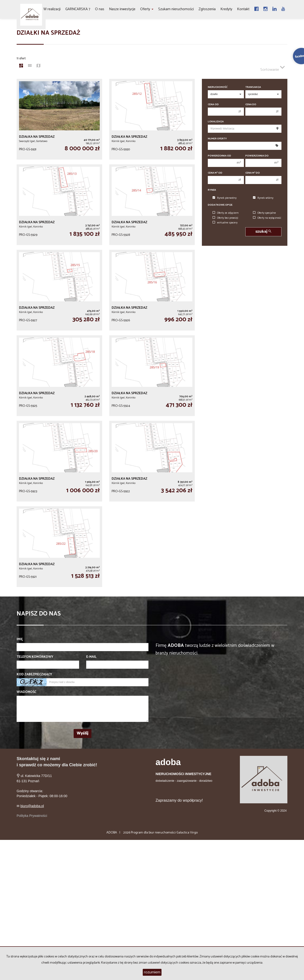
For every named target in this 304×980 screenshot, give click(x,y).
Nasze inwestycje (122, 9)
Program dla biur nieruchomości (154, 833)
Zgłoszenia (207, 9)
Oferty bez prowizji (225, 218)
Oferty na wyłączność (267, 218)
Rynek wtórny (263, 198)
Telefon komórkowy (35, 657)
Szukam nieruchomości (176, 9)
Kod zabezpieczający (34, 675)
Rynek (212, 190)
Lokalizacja (216, 122)
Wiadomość (26, 692)
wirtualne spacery (225, 223)
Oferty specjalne (264, 213)
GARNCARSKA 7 (78, 9)
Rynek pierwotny (225, 198)
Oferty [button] (147, 9)
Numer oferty (217, 139)
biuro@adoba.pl (32, 806)
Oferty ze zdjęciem (226, 213)
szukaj (263, 232)
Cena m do (253, 173)
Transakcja (253, 87)
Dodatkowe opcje (220, 205)
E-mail (91, 657)
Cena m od (215, 173)
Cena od (213, 105)
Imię (20, 639)
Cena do (251, 105)
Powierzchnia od (219, 156)
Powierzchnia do (257, 156)
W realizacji (52, 9)
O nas (100, 9)
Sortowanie (273, 68)
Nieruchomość (218, 87)
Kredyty (226, 9)
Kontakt (243, 9)
